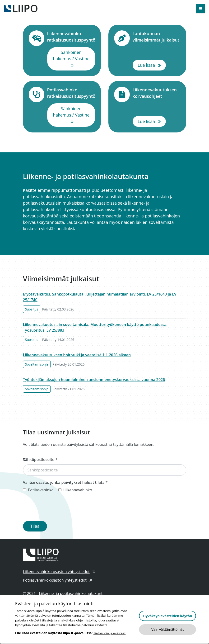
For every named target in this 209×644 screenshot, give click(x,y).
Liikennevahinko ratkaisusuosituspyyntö (71, 37)
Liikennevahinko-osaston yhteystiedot (59, 572)
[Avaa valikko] (200, 9)
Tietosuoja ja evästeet (109, 633)
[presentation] (59, 508)
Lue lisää (152, 65)
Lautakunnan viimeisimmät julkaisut (157, 37)
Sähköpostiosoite (40, 460)
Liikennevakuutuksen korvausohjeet (157, 93)
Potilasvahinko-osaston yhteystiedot (58, 580)
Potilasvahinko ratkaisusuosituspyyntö (71, 93)
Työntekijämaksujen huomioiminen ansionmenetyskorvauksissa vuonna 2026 (94, 380)
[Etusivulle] (21, 8)
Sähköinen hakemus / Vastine (74, 59)
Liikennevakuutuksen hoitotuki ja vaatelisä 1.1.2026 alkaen (77, 355)
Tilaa (35, 526)
